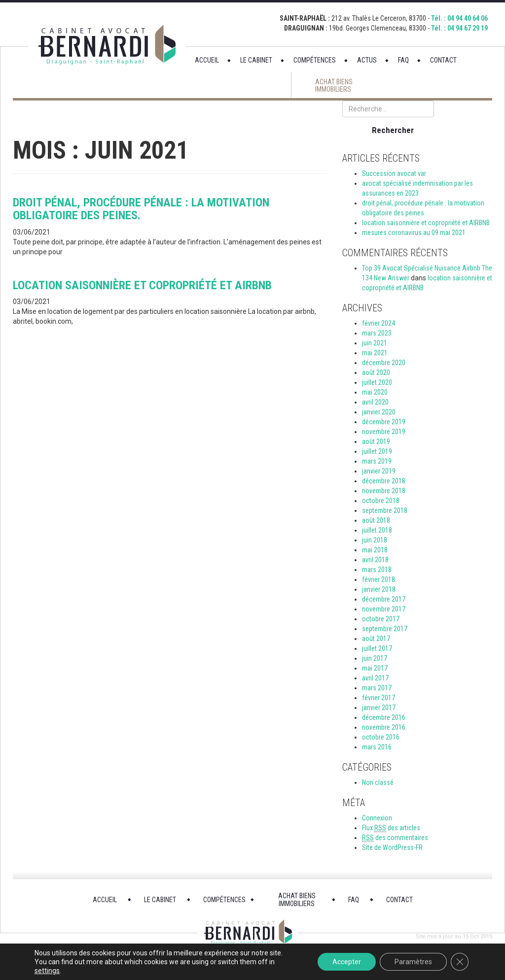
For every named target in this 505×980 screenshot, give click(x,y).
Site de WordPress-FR (392, 847)
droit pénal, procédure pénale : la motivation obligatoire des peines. (141, 209)
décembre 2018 (384, 481)
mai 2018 (375, 550)
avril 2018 (375, 560)
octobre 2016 (381, 737)
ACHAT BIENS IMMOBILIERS (334, 86)
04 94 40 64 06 (468, 18)
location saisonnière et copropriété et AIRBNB (142, 285)
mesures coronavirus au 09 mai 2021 (414, 233)
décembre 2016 (384, 717)
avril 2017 (375, 678)
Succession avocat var (394, 173)
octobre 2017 (381, 619)
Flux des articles (391, 828)
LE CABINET (256, 60)
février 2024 (379, 323)
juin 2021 (375, 343)
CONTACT (443, 60)
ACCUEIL (207, 60)
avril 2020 (375, 402)
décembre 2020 (384, 363)
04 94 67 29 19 (468, 28)
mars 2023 (377, 333)
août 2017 (376, 639)
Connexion (377, 818)
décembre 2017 (384, 599)
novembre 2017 (384, 609)
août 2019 (376, 441)
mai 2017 (375, 668)
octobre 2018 (381, 501)
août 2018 (376, 520)
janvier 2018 (379, 589)
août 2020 (376, 372)
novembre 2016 (384, 727)
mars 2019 (377, 461)
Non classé (378, 782)
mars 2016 (377, 747)
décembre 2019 (384, 422)
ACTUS (367, 60)
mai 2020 (375, 392)
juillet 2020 (377, 382)
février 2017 (379, 698)
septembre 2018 (385, 510)
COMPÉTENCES (315, 60)
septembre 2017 (385, 629)
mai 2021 (375, 353)
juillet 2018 (377, 530)
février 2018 (379, 579)
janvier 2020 (379, 412)
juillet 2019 (377, 451)
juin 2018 (375, 540)
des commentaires (395, 838)
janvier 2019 (379, 471)
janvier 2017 (379, 708)
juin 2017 (375, 658)
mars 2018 (377, 570)
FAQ (403, 60)
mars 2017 (377, 688)
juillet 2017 (377, 648)
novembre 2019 (384, 432)
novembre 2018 (384, 491)
